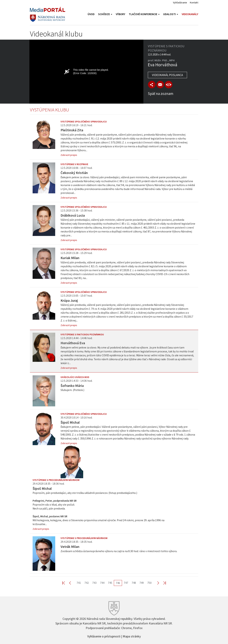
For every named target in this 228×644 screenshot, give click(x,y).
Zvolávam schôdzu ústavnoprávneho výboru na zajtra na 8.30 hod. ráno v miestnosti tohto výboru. (119, 551)
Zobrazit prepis (69, 155)
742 (87, 583)
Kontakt (194, 2)
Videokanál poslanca (167, 75)
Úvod (91, 14)
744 (102, 583)
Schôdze (105, 14)
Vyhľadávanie (180, 2)
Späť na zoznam (161, 94)
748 (134, 583)
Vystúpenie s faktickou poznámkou (82, 334)
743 (94, 583)
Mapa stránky (132, 636)
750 (149, 583)
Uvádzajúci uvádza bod (75, 377)
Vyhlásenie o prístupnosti (104, 636)
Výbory (121, 14)
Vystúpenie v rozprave (74, 164)
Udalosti (171, 14)
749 (142, 583)
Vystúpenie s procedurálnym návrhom (56, 480)
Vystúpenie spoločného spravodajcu (84, 122)
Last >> (162, 583)
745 (110, 583)
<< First (66, 583)
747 (126, 583)
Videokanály (190, 14)
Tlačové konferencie (144, 14)
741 (79, 583)
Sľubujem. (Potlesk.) (72, 390)
